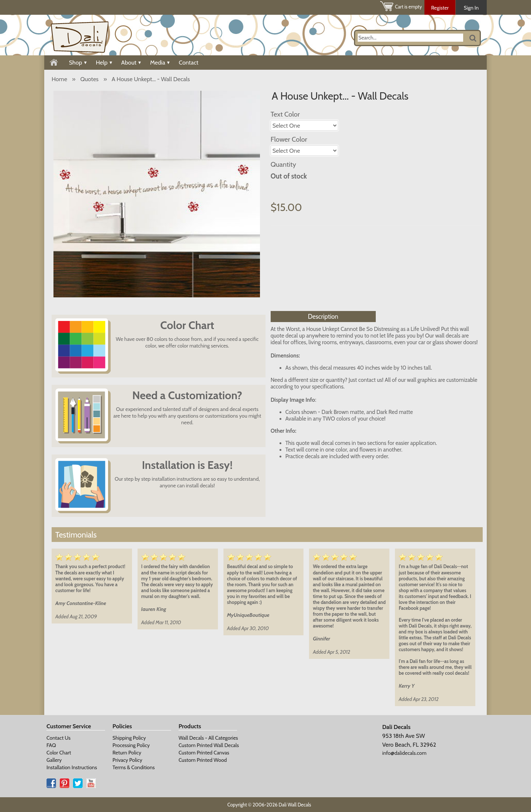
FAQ (51, 745)
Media (160, 63)
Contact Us (58, 738)
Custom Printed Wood (203, 760)
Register (440, 8)
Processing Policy (131, 745)
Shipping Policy (129, 738)
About (131, 63)
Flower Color (289, 139)
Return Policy (127, 753)
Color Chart (59, 753)
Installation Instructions (72, 767)
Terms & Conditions (134, 767)
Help (104, 63)
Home (59, 79)
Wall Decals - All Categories (208, 738)
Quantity (283, 164)
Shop (78, 63)
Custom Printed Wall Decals (209, 745)
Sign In (471, 8)
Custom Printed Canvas (204, 753)
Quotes (89, 79)
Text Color (285, 114)
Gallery (54, 760)
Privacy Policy (127, 760)
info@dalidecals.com (404, 753)
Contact (189, 63)
